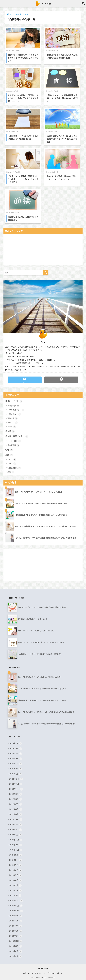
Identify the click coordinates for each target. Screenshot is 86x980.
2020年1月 (15, 957)
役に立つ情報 (14, 468)
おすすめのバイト (16, 410)
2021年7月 (15, 865)
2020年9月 (16, 916)
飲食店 (10, 431)
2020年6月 (16, 931)
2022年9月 (16, 794)
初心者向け (13, 406)
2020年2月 (16, 952)
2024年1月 (16, 743)
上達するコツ (14, 414)
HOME (43, 969)
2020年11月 (16, 906)
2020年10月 (16, 911)
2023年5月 (16, 754)
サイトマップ (40, 973)
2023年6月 (16, 749)
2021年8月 (15, 860)
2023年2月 (16, 769)
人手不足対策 (14, 441)
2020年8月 (16, 921)
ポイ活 (12, 460)
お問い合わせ (28, 973)
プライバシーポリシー (55, 973)
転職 (9, 450)
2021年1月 (15, 896)
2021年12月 (16, 840)
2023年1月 (15, 774)
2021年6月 (15, 870)
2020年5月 (16, 936)
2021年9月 (15, 855)
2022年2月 (16, 830)
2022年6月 (16, 809)
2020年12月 (16, 901)
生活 (9, 455)
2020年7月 (16, 926)
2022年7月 (16, 804)
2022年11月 (16, 784)
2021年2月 (15, 891)
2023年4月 (16, 759)
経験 (11, 472)
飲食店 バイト (14, 401)
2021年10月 (16, 850)
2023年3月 (16, 764)
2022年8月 (16, 799)
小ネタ (12, 427)
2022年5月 (16, 814)
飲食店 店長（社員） (17, 436)
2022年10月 (16, 789)
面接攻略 (13, 418)
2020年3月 (16, 947)
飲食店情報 (13, 445)
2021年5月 (15, 875)
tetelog (43, 3)
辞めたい (13, 423)
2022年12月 (16, 779)
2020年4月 (16, 941)
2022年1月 (15, 835)
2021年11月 (16, 845)
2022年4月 (16, 820)
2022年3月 (16, 825)
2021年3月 (15, 886)
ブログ (12, 464)
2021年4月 (16, 881)
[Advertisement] (43, 250)
